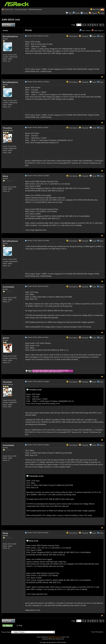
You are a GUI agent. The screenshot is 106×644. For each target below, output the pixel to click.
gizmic (7, 338)
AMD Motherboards (35, 9)
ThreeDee (8, 128)
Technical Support (21, 9)
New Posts (96, 9)
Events (84, 13)
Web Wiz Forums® (55, 637)
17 (101, 25)
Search (77, 13)
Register (94, 13)
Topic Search (85, 31)
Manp (6, 176)
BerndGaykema (11, 36)
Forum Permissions (98, 632)
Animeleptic (9, 287)
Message (29, 30)
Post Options (72, 36)
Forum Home (9, 9)
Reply (101, 36)
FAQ (70, 13)
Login (102, 13)
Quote (94, 36)
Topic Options (97, 31)
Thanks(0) (84, 36)
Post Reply (8, 25)
